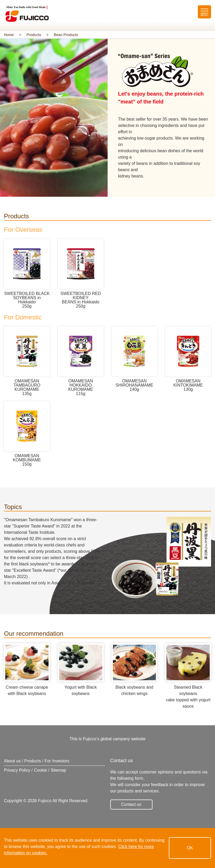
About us (12, 761)
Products (34, 35)
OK (190, 848)
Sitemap (58, 770)
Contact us (131, 804)
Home (9, 35)
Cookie (40, 770)
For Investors (57, 761)
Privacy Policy (17, 770)
